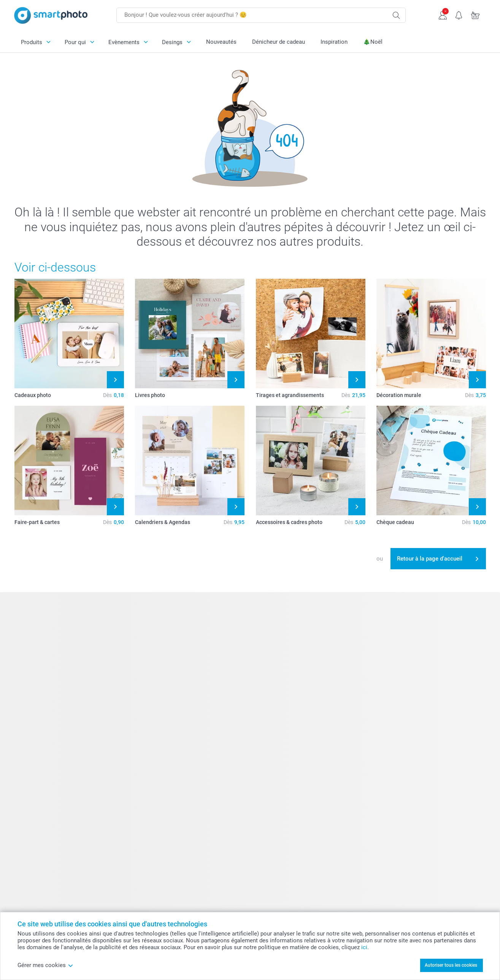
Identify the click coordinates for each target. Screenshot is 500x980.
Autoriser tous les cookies (451, 965)
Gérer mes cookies (45, 965)
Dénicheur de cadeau (279, 42)
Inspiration (334, 42)
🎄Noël (373, 42)
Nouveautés (221, 42)
